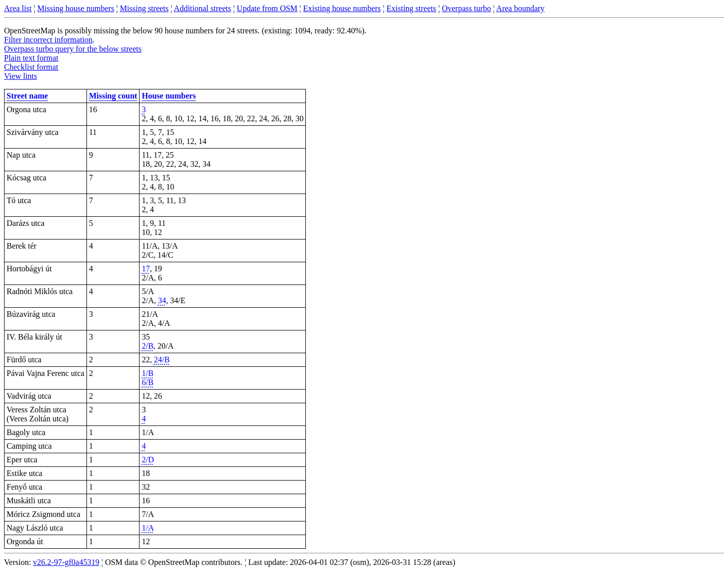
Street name (27, 96)
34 (162, 300)
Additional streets (202, 8)
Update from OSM (267, 8)
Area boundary (521, 8)
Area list (18, 8)
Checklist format (31, 67)
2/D (148, 460)
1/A (148, 528)
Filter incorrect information (48, 40)
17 (146, 269)
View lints (20, 76)
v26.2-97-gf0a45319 (66, 562)
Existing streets (412, 8)
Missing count (113, 96)
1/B (147, 373)
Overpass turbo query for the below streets (73, 49)
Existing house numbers (342, 8)
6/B (147, 382)
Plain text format (31, 58)
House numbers (169, 96)
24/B (162, 360)
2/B (147, 346)
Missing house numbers (76, 8)
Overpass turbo (466, 8)
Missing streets (144, 8)
